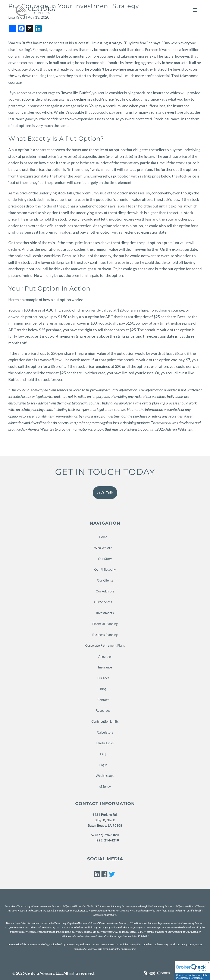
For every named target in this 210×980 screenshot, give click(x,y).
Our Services (103, 602)
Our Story (105, 559)
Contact (103, 700)
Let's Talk (105, 492)
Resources (103, 710)
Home (103, 537)
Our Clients (105, 580)
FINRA (90, 906)
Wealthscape (105, 776)
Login (103, 765)
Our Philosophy (105, 569)
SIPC (97, 906)
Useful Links (105, 743)
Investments (105, 613)
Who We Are (103, 548)
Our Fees (103, 678)
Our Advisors (105, 591)
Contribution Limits (105, 721)
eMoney (105, 786)
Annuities (105, 656)
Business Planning (105, 635)
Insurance (105, 667)
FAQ (103, 754)
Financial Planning (105, 624)
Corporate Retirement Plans (105, 645)
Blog (103, 689)
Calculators (105, 732)
